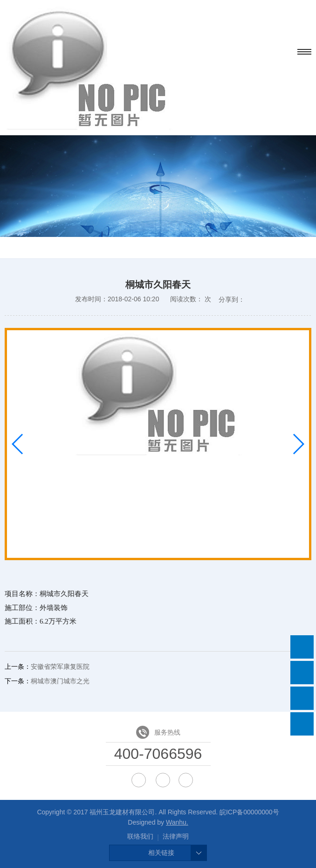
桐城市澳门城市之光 (60, 681)
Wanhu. (177, 822)
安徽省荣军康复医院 (60, 667)
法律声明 (176, 836)
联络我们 (140, 836)
